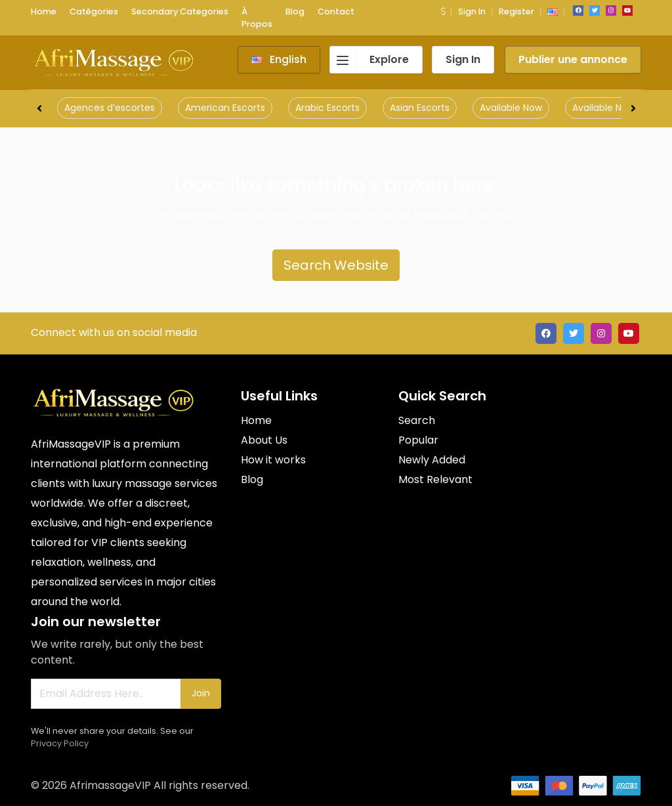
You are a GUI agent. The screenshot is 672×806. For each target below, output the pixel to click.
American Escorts (225, 108)
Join (201, 693)
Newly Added (432, 460)
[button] (443, 11)
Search (417, 420)
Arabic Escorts (327, 108)
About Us (264, 440)
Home (256, 420)
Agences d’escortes (110, 108)
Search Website (336, 265)
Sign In (472, 11)
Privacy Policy (60, 743)
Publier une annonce (573, 59)
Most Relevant (435, 479)
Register (516, 11)
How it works (273, 460)
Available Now (511, 108)
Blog (252, 479)
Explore (369, 60)
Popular (418, 440)
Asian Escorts (420, 108)
